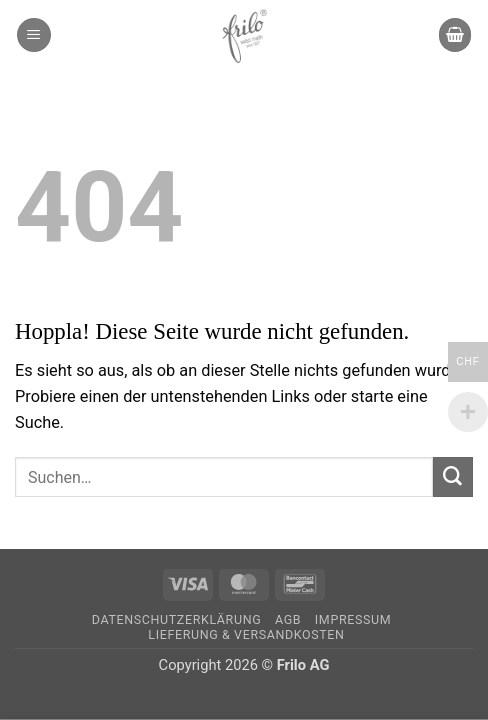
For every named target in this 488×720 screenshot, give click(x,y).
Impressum (353, 619)
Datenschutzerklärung (176, 619)
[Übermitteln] (453, 477)
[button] (34, 34)
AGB (288, 619)
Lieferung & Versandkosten (246, 634)
